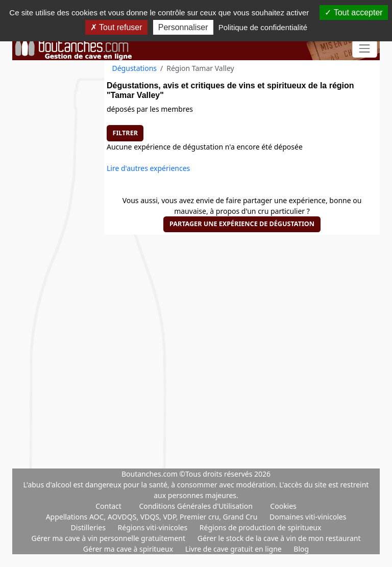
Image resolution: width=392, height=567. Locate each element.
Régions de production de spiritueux (261, 527)
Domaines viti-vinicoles (308, 517)
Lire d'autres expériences (148, 168)
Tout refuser (116, 27)
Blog (301, 549)
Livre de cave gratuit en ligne (235, 549)
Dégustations (135, 68)
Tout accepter (353, 13)
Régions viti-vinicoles (154, 527)
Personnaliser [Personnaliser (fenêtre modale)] (183, 27)
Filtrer (125, 133)
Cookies (283, 506)
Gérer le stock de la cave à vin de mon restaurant (279, 538)
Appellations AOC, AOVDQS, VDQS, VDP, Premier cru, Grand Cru (153, 517)
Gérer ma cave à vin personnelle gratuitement (109, 538)
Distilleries (89, 527)
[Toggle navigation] (365, 49)
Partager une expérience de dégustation (242, 224)
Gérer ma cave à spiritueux (129, 549)
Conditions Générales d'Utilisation (195, 506)
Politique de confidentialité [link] (263, 27)
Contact (108, 506)
